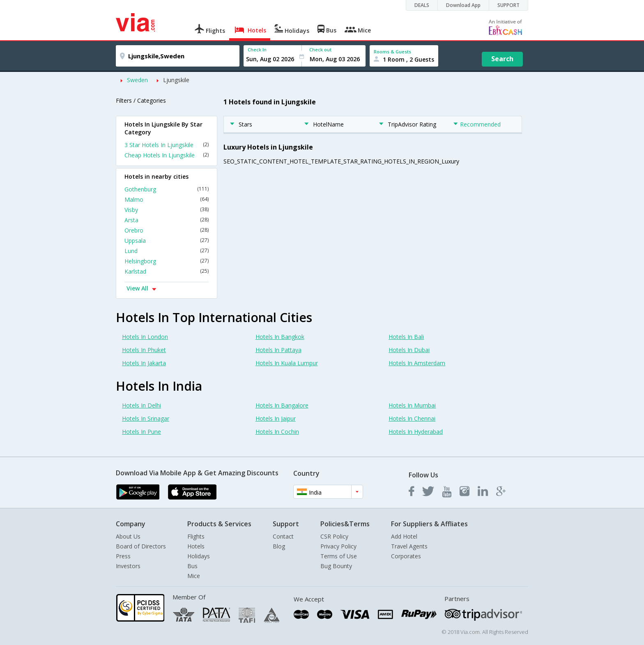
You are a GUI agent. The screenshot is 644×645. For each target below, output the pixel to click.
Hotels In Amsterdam (417, 363)
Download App (463, 5)
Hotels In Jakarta (144, 363)
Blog (279, 546)
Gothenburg (167, 189)
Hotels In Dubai (409, 350)
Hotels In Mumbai (412, 405)
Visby (167, 210)
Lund (167, 251)
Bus (192, 566)
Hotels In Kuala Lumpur (287, 363)
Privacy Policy (338, 546)
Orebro (167, 230)
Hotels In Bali (406, 337)
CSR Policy (334, 536)
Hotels (196, 546)
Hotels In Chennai (412, 418)
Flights (196, 536)
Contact (283, 536)
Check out (320, 50)
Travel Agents (409, 546)
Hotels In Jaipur (276, 418)
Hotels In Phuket (144, 350)
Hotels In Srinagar (146, 418)
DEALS (422, 5)
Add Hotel (404, 536)
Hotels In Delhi (141, 405)
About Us (128, 536)
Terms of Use (339, 556)
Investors (128, 566)
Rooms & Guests (392, 52)
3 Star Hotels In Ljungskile (167, 145)
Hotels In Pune (141, 432)
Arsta (167, 220)
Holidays (199, 556)
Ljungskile (176, 80)
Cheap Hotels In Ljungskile (167, 155)
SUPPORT (508, 5)
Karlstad (167, 271)
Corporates (406, 556)
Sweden (137, 80)
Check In (257, 50)
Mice (194, 576)
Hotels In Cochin (277, 432)
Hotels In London (145, 337)
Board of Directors (141, 546)
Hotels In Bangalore (282, 405)
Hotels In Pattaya (278, 350)
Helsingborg (167, 261)
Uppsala (167, 241)
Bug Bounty (336, 566)
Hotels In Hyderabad (416, 432)
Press (123, 556)
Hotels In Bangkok (280, 337)
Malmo (167, 199)
